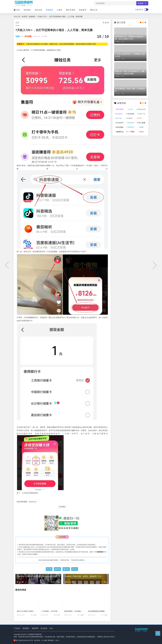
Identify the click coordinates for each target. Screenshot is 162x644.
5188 (26, 36)
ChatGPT (120, 123)
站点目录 (44, 628)
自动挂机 (131, 114)
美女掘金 (120, 127)
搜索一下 (142, 3)
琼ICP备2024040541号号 (23, 640)
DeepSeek (120, 114)
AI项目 (60, 10)
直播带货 (131, 127)
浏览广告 (142, 114)
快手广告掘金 (142, 118)
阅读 (57, 569)
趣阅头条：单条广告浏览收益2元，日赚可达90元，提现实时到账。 (130, 72)
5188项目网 (31, 634)
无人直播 (142, 123)
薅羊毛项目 (71, 10)
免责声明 (35, 628)
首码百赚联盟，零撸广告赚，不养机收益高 (130, 90)
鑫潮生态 (120, 132)
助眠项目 (131, 123)
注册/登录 (139, 9)
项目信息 (38, 10)
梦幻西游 (120, 109)
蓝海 (142, 127)
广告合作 (17, 628)
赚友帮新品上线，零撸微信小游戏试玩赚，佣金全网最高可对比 (129, 38)
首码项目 (27, 10)
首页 (17, 10)
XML (51, 628)
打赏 (49, 569)
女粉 (131, 109)
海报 (66, 569)
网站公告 (94, 10)
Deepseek (142, 109)
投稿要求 (83, 10)
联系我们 (100, 552)
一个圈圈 (131, 132)
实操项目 (49, 10)
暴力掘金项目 (121, 118)
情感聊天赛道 (131, 118)
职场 (142, 132)
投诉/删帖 (62, 507)
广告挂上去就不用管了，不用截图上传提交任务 (130, 55)
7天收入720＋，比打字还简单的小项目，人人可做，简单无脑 (60, 16)
